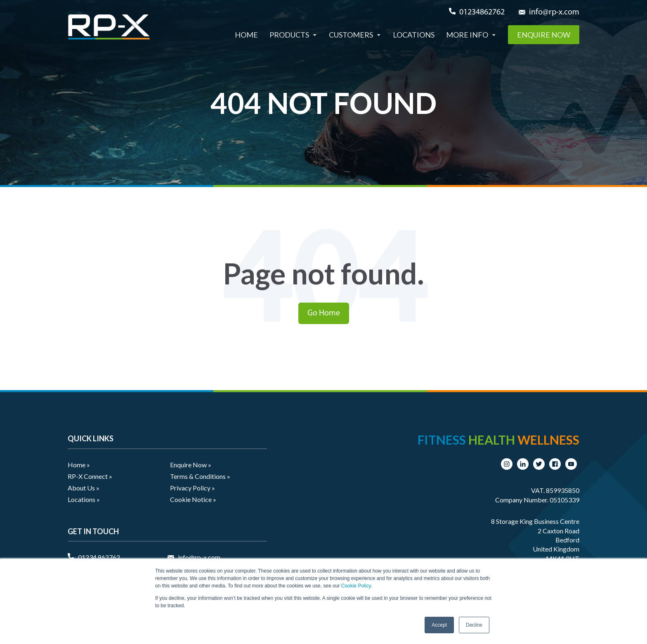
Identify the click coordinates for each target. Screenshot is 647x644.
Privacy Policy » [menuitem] (192, 488)
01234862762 (482, 12)
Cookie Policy (356, 586)
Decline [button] (474, 625)
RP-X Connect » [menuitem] (90, 476)
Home (246, 35)
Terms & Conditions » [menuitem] (200, 476)
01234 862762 (99, 557)
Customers (351, 35)
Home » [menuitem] (79, 465)
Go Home (324, 313)
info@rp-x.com (554, 12)
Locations (414, 35)
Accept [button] (439, 625)
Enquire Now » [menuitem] (191, 465)
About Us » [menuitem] (84, 488)
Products (289, 35)
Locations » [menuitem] (84, 499)
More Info (467, 35)
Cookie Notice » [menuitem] (193, 499)
